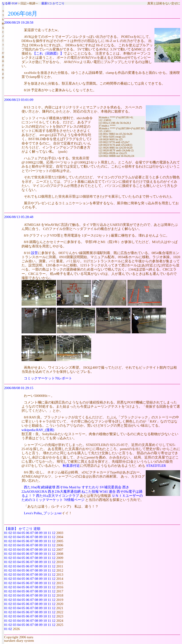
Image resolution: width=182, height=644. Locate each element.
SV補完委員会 (110, 487)
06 (28, 533)
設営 (34, 253)
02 (10, 533)
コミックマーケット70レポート (48, 378)
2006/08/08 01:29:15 (19, 388)
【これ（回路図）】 (48, 53)
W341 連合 (108, 491)
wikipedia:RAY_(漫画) (38, 430)
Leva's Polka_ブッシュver (43, 513)
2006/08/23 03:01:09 (19, 100)
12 (54, 533)
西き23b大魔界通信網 (64, 491)
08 (36, 533)
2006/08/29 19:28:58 (19, 22)
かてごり (59, 3)
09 (41, 533)
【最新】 (11, 529)
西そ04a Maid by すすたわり (78, 487)
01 (6, 533)
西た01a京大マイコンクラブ (57, 496)
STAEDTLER (156, 466)
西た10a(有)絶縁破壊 (40, 487)
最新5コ (47, 3)
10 (45, 533)
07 (32, 533)
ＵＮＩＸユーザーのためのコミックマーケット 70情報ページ (82, 498)
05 (23, 533)
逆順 (37, 529)
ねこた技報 (90, 491)
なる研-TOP (10, 3)
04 (19, 533)
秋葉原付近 (71, 466)
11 (49, 533)
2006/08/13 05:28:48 (19, 217)
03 (15, 533)
